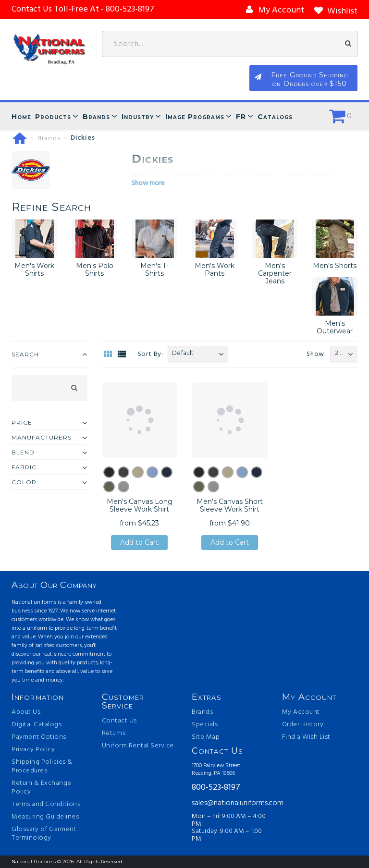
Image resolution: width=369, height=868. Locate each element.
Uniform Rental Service (138, 746)
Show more (148, 183)
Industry (138, 117)
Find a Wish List (306, 737)
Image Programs (195, 117)
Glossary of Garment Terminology (44, 834)
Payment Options (39, 737)
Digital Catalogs (37, 725)
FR (241, 117)
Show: (316, 354)
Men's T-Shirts (154, 269)
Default (183, 353)
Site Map (206, 737)
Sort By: (151, 354)
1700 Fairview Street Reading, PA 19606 (216, 770)
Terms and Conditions (46, 805)
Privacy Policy (33, 750)
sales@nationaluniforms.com (230, 803)
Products (53, 117)
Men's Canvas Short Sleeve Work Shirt (230, 505)
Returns (114, 734)
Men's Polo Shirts (95, 269)
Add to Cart (139, 543)
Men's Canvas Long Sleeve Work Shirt (140, 505)
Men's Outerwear (335, 327)
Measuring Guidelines (45, 817)
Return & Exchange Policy (42, 788)
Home (21, 117)
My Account (301, 712)
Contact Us (119, 721)
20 (338, 353)
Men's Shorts (335, 266)
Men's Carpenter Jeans (275, 273)
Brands (96, 117)
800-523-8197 (216, 788)
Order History (303, 725)
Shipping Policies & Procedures (42, 767)
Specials (205, 725)
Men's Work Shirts (34, 269)
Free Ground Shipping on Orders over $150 (310, 79)
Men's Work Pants (215, 269)
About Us (26, 712)
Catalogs (275, 117)
